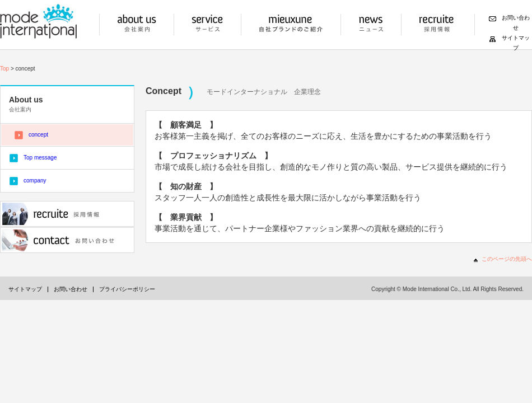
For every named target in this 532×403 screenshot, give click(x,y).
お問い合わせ (67, 240)
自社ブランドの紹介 (291, 25)
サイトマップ (25, 289)
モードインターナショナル (38, 21)
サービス (207, 25)
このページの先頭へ (507, 259)
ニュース (371, 25)
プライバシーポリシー (127, 289)
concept (38, 135)
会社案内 (137, 25)
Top (4, 69)
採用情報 (437, 25)
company (35, 181)
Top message (40, 158)
